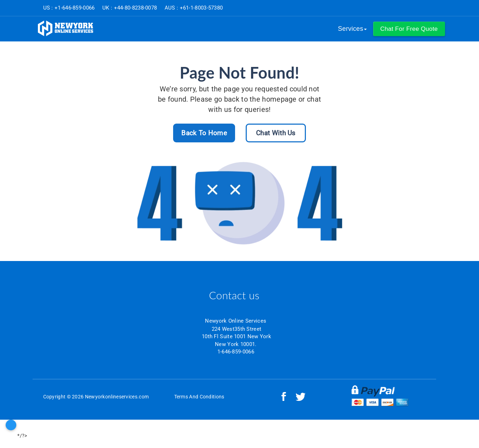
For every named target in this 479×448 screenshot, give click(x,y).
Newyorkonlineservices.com (117, 397)
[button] (409, 29)
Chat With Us (276, 133)
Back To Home (204, 133)
